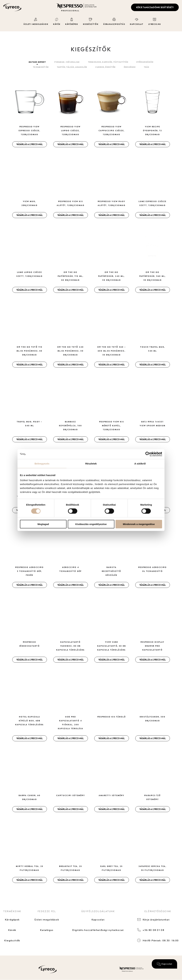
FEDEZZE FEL (47, 911)
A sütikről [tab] (140, 463)
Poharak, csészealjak (67, 62)
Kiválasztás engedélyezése (91, 524)
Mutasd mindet (37, 62)
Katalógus (47, 930)
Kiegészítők (12, 940)
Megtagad (43, 524)
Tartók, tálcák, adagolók (72, 67)
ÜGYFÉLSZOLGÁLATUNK (98, 911)
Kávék (12, 930)
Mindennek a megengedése (139, 524)
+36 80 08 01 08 (153, 930)
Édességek (130, 67)
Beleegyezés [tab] (42, 463)
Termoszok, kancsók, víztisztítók (108, 62)
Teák (146, 67)
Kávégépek (12, 920)
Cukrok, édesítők (105, 67)
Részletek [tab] (91, 463)
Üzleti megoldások (47, 920)
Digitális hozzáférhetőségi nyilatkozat (98, 930)
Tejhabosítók (41, 67)
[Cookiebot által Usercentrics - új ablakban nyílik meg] (148, 454)
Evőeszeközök (145, 62)
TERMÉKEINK (12, 911)
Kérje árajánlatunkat (156, 920)
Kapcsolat (98, 920)
